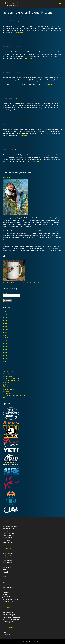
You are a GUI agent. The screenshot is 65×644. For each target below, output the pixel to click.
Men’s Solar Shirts (9, 533)
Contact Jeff (7, 177)
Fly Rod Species (8, 553)
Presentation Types (9, 615)
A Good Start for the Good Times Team (24, 43)
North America (7, 563)
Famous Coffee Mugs (10, 526)
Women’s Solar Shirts (10, 535)
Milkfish (41, 641)
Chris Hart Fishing (9, 372)
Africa (4, 577)
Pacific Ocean (7, 558)
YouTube (5, 594)
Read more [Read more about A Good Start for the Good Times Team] (28, 58)
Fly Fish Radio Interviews (11, 599)
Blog (4, 632)
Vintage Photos (8, 587)
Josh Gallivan (8, 385)
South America (7, 565)
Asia (4, 574)
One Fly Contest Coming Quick (19, 146)
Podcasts (6, 592)
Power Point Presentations (11, 617)
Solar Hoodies (7, 538)
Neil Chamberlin (9, 389)
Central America (8, 567)
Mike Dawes (7, 387)
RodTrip (6, 391)
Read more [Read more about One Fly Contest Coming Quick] (41, 161)
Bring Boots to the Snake (16, 95)
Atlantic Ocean (7, 556)
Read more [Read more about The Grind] (20, 33)
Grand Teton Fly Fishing (11, 378)
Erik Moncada (8, 376)
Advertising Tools (8, 622)
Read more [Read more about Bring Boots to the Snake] (35, 110)
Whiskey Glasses (8, 531)
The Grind (8, 17)
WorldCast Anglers (10, 398)
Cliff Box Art (7, 540)
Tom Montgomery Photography (14, 396)
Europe (5, 570)
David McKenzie (9, 374)
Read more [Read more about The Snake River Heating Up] (24, 136)
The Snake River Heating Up (18, 120)
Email (6, 293)
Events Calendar (8, 612)
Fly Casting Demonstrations (12, 619)
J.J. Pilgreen (7, 383)
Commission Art (8, 542)
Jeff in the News (8, 597)
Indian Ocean (7, 560)
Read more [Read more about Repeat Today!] (50, 84)
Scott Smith (7, 393)
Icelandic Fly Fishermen (11, 380)
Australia (6, 572)
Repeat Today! (10, 69)
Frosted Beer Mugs (9, 528)
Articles (5, 590)
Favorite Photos (8, 601)
